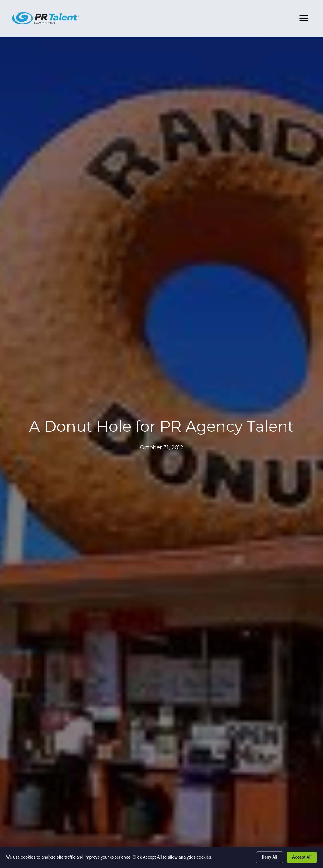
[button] (304, 18)
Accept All (302, 857)
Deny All (270, 857)
